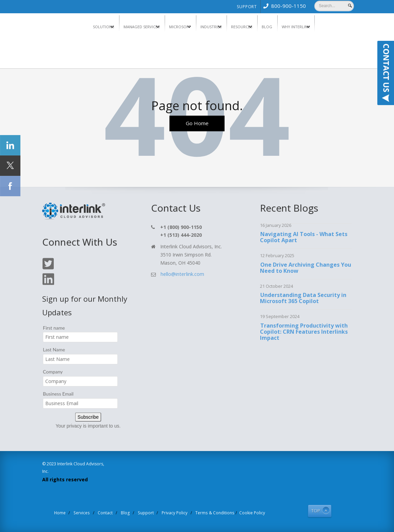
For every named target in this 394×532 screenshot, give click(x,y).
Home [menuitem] (70, 512)
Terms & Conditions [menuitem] (210, 512)
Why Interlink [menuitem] (296, 27)
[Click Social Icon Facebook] (10, 186)
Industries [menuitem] (211, 27)
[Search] (334, 6)
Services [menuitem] (90, 512)
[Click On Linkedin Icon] (48, 284)
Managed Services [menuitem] (142, 27)
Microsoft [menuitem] (180, 27)
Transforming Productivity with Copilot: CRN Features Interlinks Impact (304, 332)
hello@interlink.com (182, 274)
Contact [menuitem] (111, 512)
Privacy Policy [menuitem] (173, 512)
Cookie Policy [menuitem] (243, 512)
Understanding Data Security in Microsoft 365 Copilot (303, 298)
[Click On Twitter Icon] (48, 268)
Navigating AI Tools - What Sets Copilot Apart (303, 237)
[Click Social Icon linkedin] (10, 145)
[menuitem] (283, 6)
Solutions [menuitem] (103, 27)
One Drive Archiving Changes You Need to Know (305, 268)
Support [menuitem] (247, 7)
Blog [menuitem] (267, 27)
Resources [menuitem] (242, 27)
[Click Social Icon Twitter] (10, 166)
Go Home (197, 124)
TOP (313, 510)
